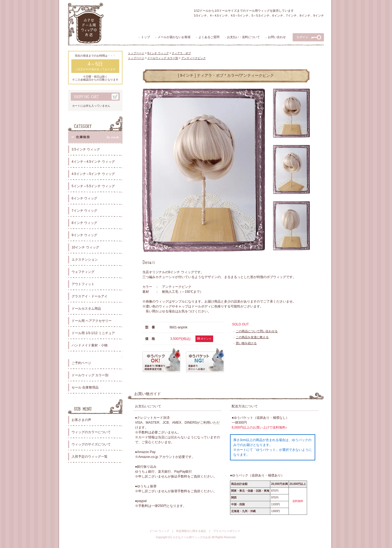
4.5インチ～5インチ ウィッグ (93, 174)
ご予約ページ (81, 363)
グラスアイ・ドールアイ (90, 296)
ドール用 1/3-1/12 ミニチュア (93, 333)
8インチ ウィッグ (84, 223)
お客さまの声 (81, 420)
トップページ (136, 53)
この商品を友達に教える (252, 337)
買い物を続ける (246, 343)
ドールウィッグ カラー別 (90, 375)
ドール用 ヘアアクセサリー (92, 321)
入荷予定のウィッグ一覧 (90, 457)
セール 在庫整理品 (85, 387)
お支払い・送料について (244, 37)
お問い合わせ (277, 37)
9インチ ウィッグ (84, 235)
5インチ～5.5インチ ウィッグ (93, 186)
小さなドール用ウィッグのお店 (192, 537)
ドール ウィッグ (159, 531)
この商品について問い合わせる (257, 331)
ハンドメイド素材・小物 (90, 345)
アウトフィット (83, 284)
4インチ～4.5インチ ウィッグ (93, 162)
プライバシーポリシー (227, 531)
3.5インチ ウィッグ (86, 149)
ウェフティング (83, 272)
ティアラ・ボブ (181, 53)
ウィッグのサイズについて (91, 444)
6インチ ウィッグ (84, 198)
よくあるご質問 (209, 37)
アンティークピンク (194, 58)
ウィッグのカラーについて (91, 432)
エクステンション (85, 260)
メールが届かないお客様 (174, 37)
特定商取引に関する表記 (191, 531)
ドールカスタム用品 (86, 309)
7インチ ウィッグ (84, 211)
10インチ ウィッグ (85, 247)
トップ (146, 37)
